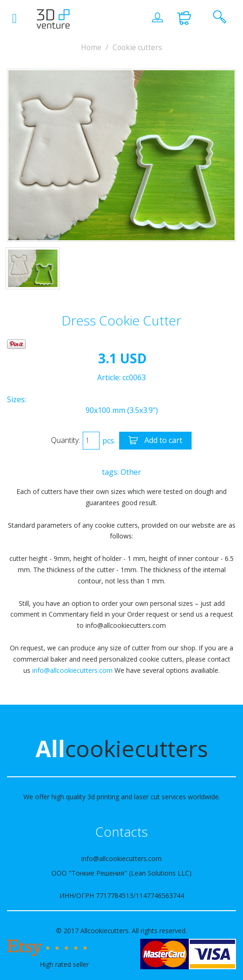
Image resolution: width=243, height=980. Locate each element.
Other (131, 472)
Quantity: (65, 440)
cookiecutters (122, 748)
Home (91, 48)
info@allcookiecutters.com (72, 670)
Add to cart (155, 441)
